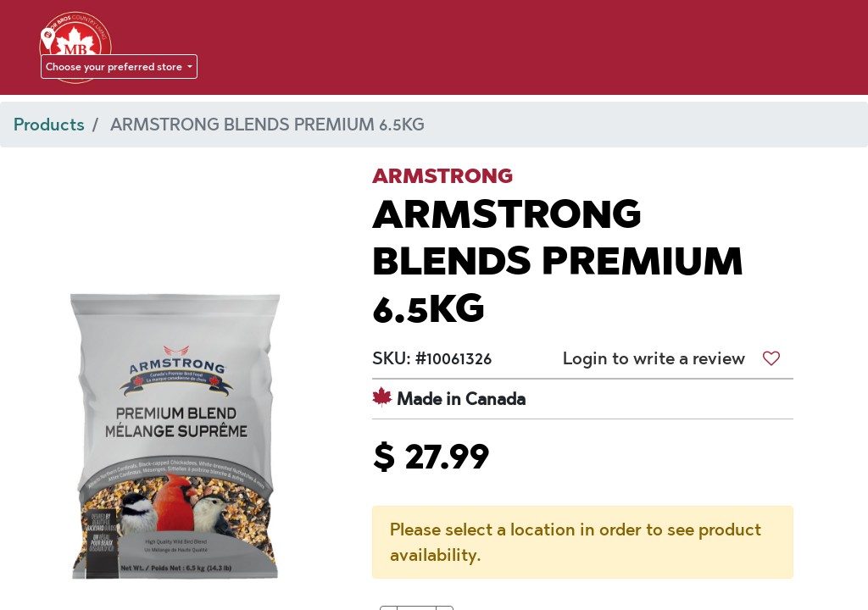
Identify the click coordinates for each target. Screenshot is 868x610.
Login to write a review (654, 358)
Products (49, 125)
